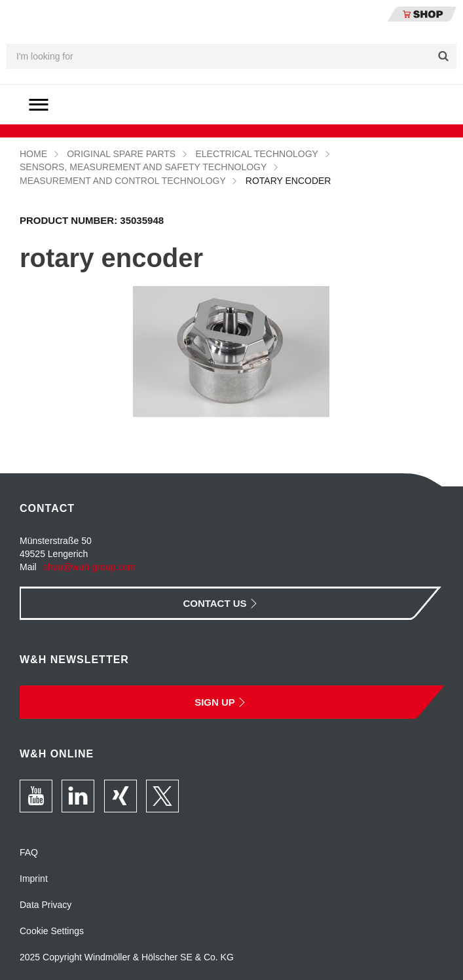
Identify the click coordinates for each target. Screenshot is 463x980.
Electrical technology (256, 154)
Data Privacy (46, 905)
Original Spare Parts (121, 154)
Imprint (34, 879)
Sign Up (222, 702)
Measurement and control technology (123, 181)
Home (33, 154)
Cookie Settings (52, 931)
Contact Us (221, 603)
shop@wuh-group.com (89, 567)
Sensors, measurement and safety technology (143, 167)
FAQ (29, 852)
